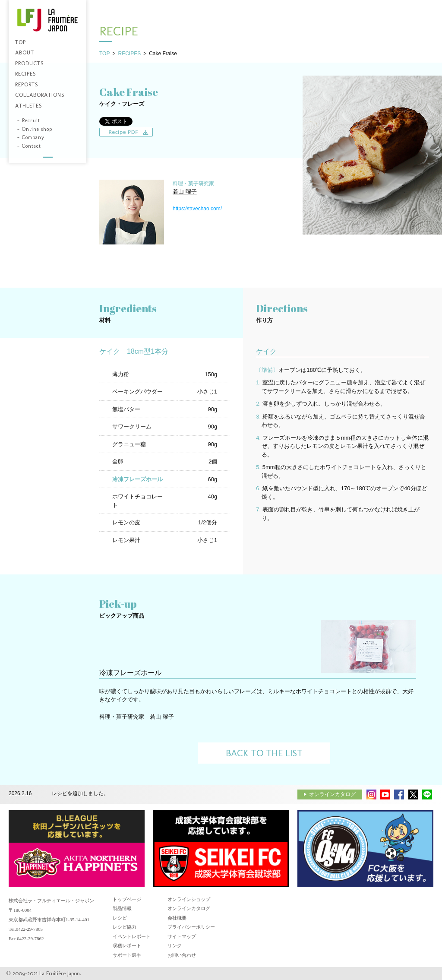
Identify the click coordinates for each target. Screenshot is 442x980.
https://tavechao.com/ (197, 209)
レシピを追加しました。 (80, 793)
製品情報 (122, 908)
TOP (104, 54)
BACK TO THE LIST (264, 753)
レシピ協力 (125, 927)
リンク (175, 945)
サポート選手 (127, 955)
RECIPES (129, 54)
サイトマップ (182, 936)
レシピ (120, 918)
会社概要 (177, 918)
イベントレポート (132, 936)
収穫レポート (127, 945)
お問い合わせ (182, 955)
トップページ (127, 899)
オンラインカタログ (332, 794)
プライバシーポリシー (191, 927)
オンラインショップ (189, 899)
